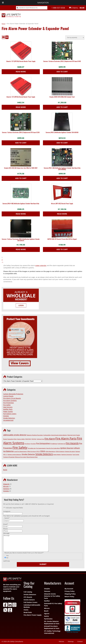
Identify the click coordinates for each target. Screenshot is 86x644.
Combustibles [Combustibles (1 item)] (47, 435)
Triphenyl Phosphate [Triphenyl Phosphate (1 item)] (9, 457)
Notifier (47, 601)
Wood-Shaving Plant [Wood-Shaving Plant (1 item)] (32, 457)
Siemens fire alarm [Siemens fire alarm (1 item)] (70, 451)
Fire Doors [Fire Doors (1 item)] (27, 444)
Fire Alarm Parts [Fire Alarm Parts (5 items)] (66, 438)
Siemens (6, 489)
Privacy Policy (70, 591)
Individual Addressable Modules (32, 606)
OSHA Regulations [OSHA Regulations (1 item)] (50, 451)
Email (6, 524)
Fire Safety (7, 405)
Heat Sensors (8, 407)
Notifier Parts (8, 409)
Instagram (7, 511)
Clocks (26, 610)
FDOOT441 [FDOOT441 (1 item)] (28, 439)
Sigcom (47, 614)
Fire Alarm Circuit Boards (12, 398)
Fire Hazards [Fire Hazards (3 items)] (72, 443)
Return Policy (69, 596)
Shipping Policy (70, 594)
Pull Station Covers (10, 414)
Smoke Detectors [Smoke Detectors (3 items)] (44, 454)
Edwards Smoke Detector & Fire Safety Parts (52, 596)
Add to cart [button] (62, 72)
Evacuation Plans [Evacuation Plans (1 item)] (12, 439)
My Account (69, 589)
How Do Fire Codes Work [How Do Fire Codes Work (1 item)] (53, 448)
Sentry (46, 616)
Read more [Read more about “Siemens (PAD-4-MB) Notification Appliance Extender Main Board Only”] (21, 214)
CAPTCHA (6, 561)
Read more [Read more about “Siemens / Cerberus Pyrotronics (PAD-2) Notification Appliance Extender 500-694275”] (21, 249)
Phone (5, 529)
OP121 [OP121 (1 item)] (38, 451)
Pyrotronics (48, 619)
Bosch (46, 611)
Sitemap (71, 641)
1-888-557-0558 (58, 8)
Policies (61, 641)
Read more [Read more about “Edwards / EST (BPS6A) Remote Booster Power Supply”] (21, 107)
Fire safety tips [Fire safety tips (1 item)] (32, 448)
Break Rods (28, 612)
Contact (80, 641)
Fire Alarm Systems (10, 400)
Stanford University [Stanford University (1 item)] (67, 455)
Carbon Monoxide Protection (13, 394)
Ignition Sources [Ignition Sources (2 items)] (67, 448)
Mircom (6, 486)
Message (6, 533)
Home (3, 24)
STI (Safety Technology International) (52, 632)
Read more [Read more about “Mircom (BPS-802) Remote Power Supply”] (62, 214)
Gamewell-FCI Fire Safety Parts (53, 605)
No (7, 558)
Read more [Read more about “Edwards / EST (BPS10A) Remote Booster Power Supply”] (21, 72)
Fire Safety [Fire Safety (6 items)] (20, 447)
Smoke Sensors (29, 600)
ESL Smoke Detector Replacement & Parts (52, 622)
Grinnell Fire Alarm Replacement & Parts (52, 627)
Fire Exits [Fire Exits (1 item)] (33, 444)
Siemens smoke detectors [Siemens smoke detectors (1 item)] (14, 455)
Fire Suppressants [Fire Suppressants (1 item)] (41, 448)
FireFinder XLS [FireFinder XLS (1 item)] (61, 444)
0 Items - (77, 8)
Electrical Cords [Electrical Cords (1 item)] (72, 435)
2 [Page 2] (2, 260)
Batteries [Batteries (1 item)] (29, 435)
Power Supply (8, 411)
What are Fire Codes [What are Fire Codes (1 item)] (21, 457)
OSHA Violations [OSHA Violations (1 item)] (60, 451)
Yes (7, 555)
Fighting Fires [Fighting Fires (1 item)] (40, 439)
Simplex (6, 416)
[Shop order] (75, 38)
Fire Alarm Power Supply (33, 615)
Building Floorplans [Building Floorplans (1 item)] (38, 435)
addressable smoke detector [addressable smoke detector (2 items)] (15, 435)
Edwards (6, 484)
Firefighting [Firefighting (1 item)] (54, 444)
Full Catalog (28, 592)
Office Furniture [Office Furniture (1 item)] (32, 451)
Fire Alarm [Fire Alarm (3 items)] (50, 439)
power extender (41, 265)
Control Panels (8, 396)
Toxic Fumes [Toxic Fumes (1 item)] (76, 455)
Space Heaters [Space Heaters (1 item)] (57, 455)
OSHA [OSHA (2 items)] (43, 451)
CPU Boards (28, 597)
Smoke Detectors (9, 418)
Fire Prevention (9, 403)
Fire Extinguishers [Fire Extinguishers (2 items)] (43, 443)
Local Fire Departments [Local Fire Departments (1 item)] (20, 451)
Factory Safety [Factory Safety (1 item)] (21, 439)
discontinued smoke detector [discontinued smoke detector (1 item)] (59, 435)
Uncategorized (8, 420)
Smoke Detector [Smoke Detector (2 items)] (28, 454)
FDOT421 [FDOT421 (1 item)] (34, 439)
